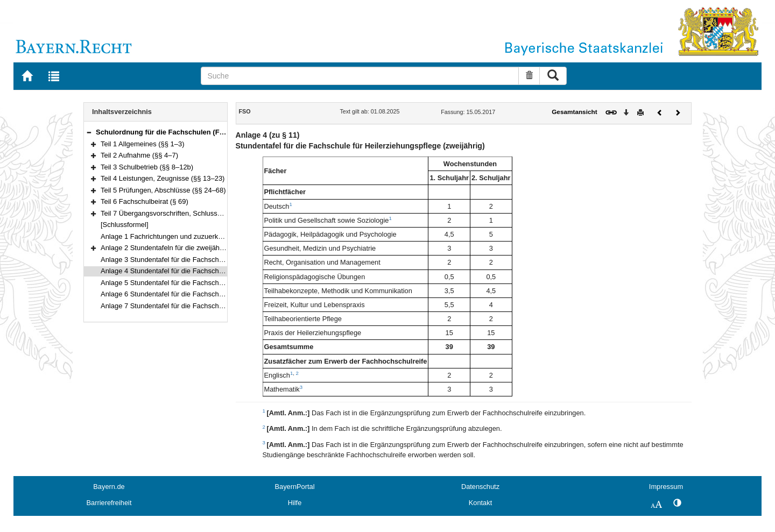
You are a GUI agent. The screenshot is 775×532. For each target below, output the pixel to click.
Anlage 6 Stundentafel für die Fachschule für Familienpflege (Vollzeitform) (214, 294)
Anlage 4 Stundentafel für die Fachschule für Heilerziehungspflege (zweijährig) (222, 271)
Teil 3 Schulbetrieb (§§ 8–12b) (147, 167)
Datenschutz (480, 487)
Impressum (666, 487)
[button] (89, 132)
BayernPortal (295, 487)
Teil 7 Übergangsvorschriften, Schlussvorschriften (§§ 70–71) (195, 213)
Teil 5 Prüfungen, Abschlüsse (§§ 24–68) (163, 190)
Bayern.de (109, 487)
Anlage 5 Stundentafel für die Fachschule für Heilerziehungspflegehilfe (209, 283)
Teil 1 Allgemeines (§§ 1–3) (143, 144)
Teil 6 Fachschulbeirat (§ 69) (145, 201)
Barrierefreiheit (109, 503)
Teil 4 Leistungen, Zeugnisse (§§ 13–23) (163, 178)
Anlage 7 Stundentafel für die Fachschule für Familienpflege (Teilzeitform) (214, 306)
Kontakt (480, 503)
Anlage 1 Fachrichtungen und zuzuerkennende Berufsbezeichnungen (208, 236)
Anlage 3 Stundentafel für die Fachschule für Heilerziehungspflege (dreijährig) (221, 260)
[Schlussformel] (125, 225)
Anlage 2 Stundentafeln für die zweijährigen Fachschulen (189, 248)
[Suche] (360, 76)
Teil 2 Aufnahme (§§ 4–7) (139, 155)
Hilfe (295, 503)
